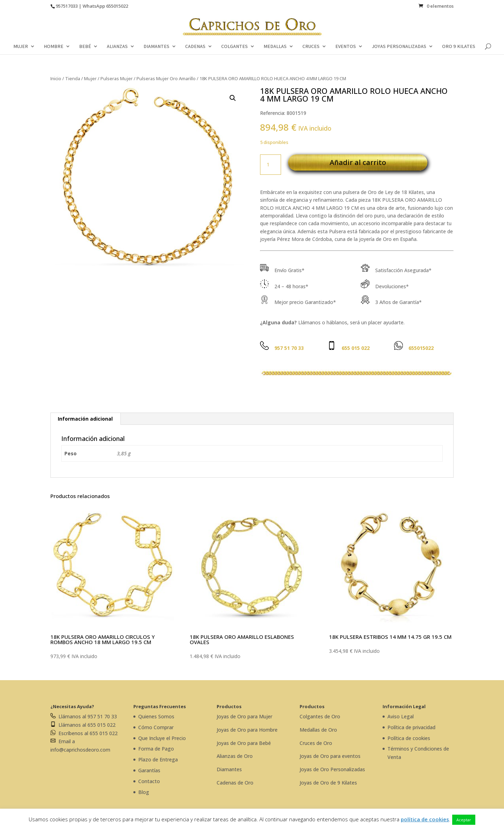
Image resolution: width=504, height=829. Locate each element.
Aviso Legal (401, 716)
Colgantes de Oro (320, 716)
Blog (144, 792)
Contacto (149, 781)
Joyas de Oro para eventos (330, 756)
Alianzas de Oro (235, 756)
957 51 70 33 (289, 348)
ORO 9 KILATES (459, 47)
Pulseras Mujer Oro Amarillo (166, 78)
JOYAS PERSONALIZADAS (399, 47)
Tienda (73, 78)
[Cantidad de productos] (271, 165)
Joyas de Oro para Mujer (244, 716)
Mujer (90, 78)
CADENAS (195, 47)
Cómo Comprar (156, 727)
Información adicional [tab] (85, 419)
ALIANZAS (117, 47)
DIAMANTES (156, 47)
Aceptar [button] (464, 820)
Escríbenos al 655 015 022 (84, 733)
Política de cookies (409, 738)
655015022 (117, 6)
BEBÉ (85, 47)
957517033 (67, 6)
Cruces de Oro (316, 743)
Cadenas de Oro (235, 783)
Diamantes (229, 769)
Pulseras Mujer (117, 78)
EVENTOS (346, 47)
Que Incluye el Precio (162, 738)
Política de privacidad (411, 727)
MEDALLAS (275, 47)
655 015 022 (356, 348)
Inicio (56, 78)
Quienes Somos (156, 716)
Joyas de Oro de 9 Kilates (328, 783)
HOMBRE (54, 47)
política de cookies (425, 819)
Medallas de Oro (318, 730)
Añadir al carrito (358, 162)
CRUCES (311, 47)
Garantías (149, 770)
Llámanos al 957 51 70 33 (84, 716)
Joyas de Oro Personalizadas (332, 769)
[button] (233, 98)
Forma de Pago (156, 749)
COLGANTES (234, 47)
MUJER (21, 47)
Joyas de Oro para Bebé (244, 743)
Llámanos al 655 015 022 (83, 725)
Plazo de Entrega (158, 759)
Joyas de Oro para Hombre (247, 730)
